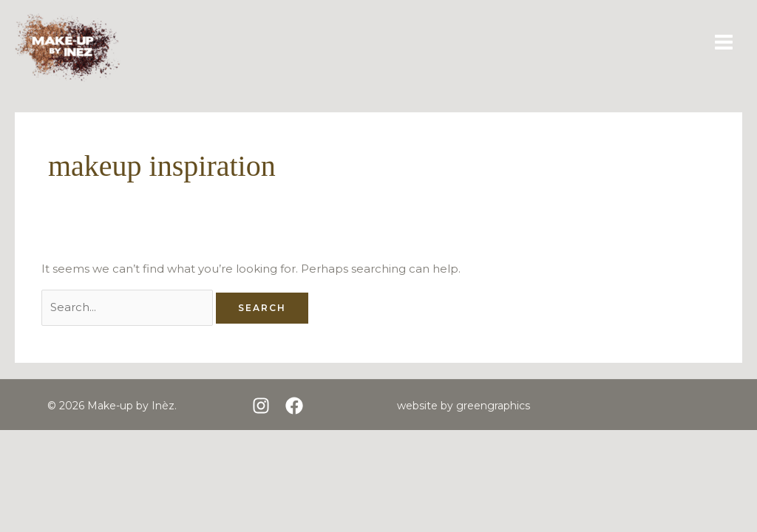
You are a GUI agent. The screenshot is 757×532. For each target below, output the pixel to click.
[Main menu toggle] (724, 42)
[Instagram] (261, 406)
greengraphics (493, 406)
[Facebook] (294, 406)
